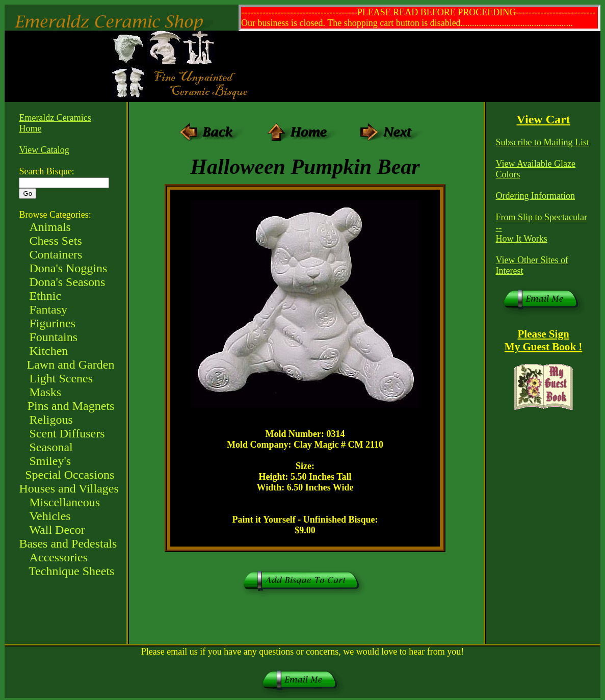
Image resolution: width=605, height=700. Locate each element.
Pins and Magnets (71, 406)
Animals (50, 227)
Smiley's (50, 461)
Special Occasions (70, 475)
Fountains (53, 337)
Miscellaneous (64, 502)
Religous (51, 420)
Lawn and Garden (70, 365)
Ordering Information (535, 196)
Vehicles (50, 516)
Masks (45, 392)
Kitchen (48, 351)
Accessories (58, 557)
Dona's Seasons (67, 282)
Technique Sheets (71, 571)
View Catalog (44, 150)
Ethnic (45, 296)
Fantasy (48, 309)
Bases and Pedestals (68, 543)
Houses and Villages (69, 488)
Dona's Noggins (68, 268)
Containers (56, 254)
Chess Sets (55, 241)
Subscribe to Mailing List (543, 142)
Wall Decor (57, 530)
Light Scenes (61, 378)
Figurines (52, 323)
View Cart (544, 119)
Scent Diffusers (67, 433)
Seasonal (51, 447)
